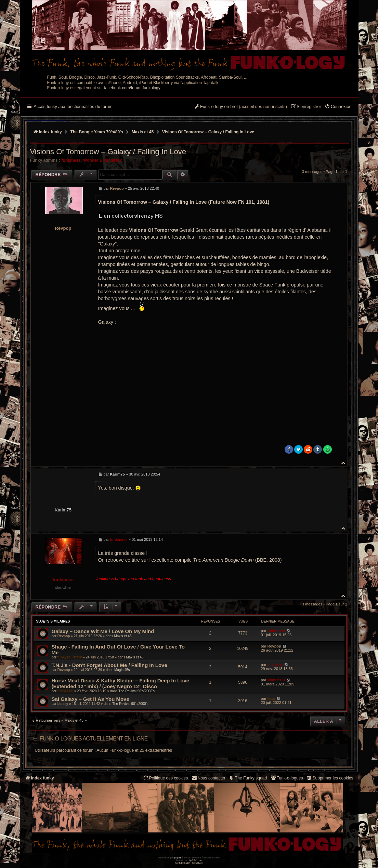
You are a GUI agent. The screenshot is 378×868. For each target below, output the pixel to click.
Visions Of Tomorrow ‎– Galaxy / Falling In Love (208, 132)
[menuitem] (338, 107)
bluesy (63, 704)
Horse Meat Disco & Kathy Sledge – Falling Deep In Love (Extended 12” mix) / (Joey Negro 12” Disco (121, 683)
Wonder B (93, 160)
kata (271, 698)
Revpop (63, 228)
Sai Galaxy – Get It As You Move (90, 699)
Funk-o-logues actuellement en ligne (94, 739)
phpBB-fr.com (195, 860)
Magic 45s (122, 670)
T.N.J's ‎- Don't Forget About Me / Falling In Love (109, 665)
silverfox (113, 160)
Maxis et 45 (123, 636)
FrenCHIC (65, 691)
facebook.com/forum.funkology (132, 88)
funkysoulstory (70, 657)
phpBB (178, 858)
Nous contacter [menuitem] (208, 778)
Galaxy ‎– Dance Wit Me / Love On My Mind (103, 631)
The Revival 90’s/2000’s (136, 691)
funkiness (71, 160)
